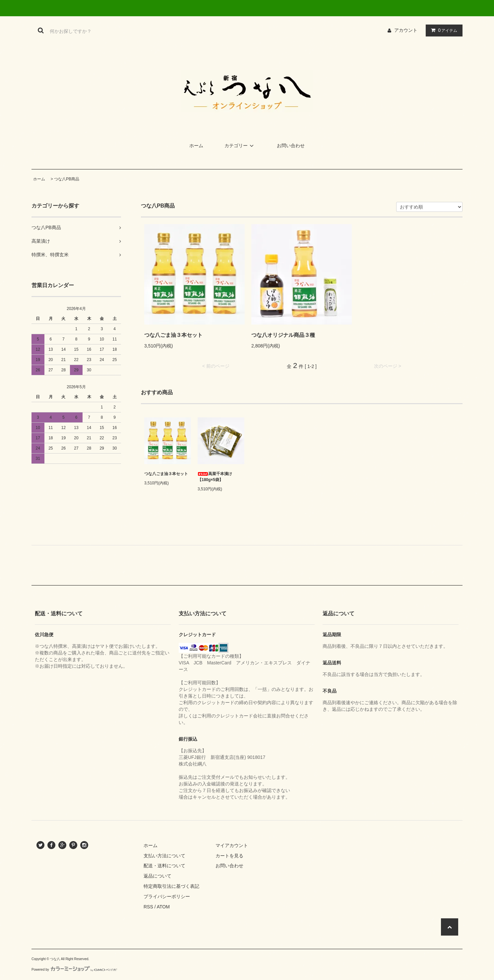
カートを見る (229, 856)
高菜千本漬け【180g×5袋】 (215, 477)
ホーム (196, 146)
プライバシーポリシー (167, 896)
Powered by (74, 970)
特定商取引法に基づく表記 (171, 886)
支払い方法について (164, 856)
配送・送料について (164, 866)
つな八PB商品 (67, 179)
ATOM (163, 907)
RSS (148, 907)
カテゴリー (240, 146)
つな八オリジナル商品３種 (283, 335)
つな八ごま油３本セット (173, 335)
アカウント (406, 30)
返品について (157, 876)
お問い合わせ (291, 146)
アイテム (443, 30)
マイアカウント (232, 845)
